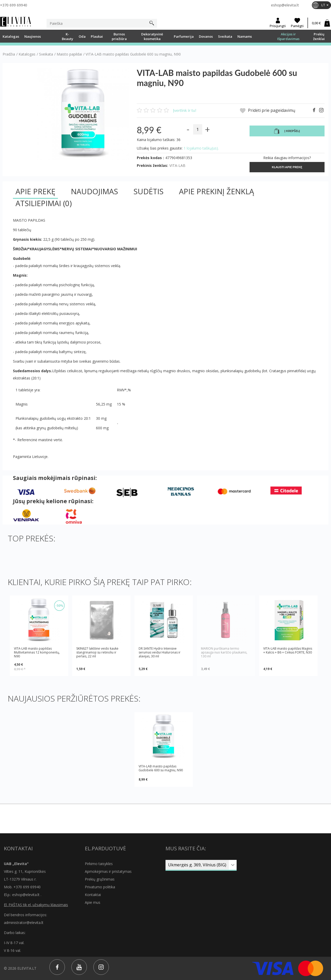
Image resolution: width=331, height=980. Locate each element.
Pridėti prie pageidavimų (268, 111)
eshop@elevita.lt (285, 5)
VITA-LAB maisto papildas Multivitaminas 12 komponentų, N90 (37, 652)
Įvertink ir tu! (185, 110)
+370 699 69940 (14, 5)
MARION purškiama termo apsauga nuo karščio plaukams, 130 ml (224, 652)
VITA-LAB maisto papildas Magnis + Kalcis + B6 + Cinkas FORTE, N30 (288, 651)
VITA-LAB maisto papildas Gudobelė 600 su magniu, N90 (161, 768)
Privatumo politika (100, 887)
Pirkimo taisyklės (99, 864)
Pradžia (9, 54)
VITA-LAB (177, 165)
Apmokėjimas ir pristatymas (108, 871)
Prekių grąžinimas (100, 879)
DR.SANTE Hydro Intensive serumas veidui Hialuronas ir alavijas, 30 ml (160, 652)
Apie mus (93, 902)
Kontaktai (93, 895)
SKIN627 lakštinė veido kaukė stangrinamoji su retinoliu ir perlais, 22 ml (97, 652)
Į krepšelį (287, 131)
